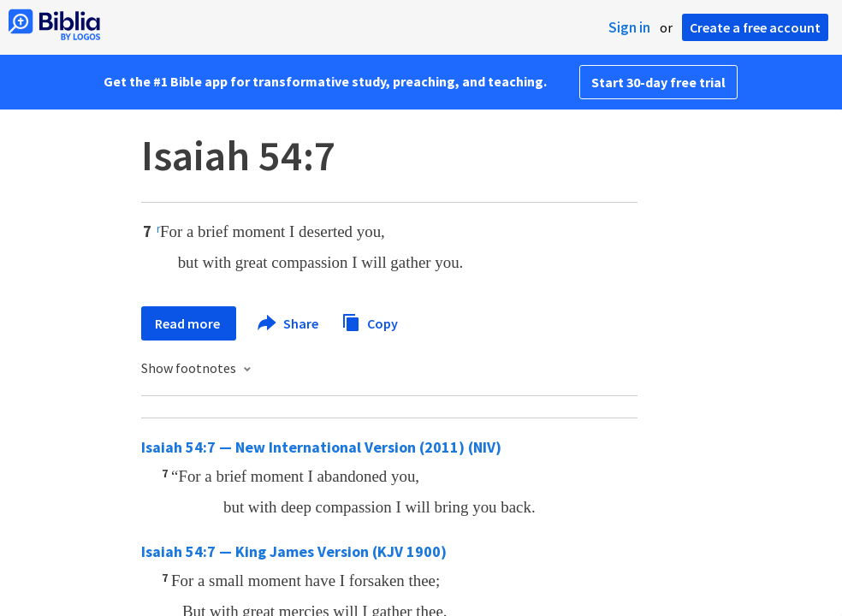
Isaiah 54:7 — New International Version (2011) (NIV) (321, 447)
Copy (370, 321)
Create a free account (755, 27)
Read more (189, 323)
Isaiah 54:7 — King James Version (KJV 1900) (294, 551)
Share (289, 323)
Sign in (629, 27)
